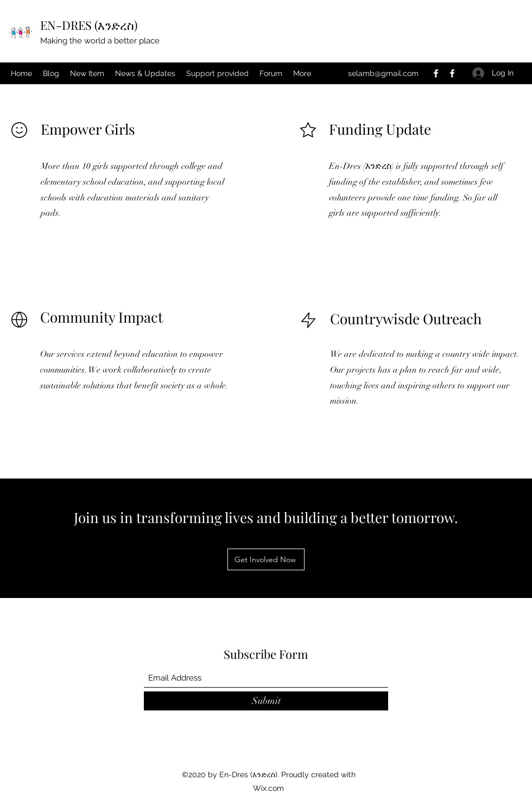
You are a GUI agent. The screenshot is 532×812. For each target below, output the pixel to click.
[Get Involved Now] (266, 559)
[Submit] (266, 701)
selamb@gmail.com (383, 73)
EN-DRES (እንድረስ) (89, 25)
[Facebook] (436, 73)
